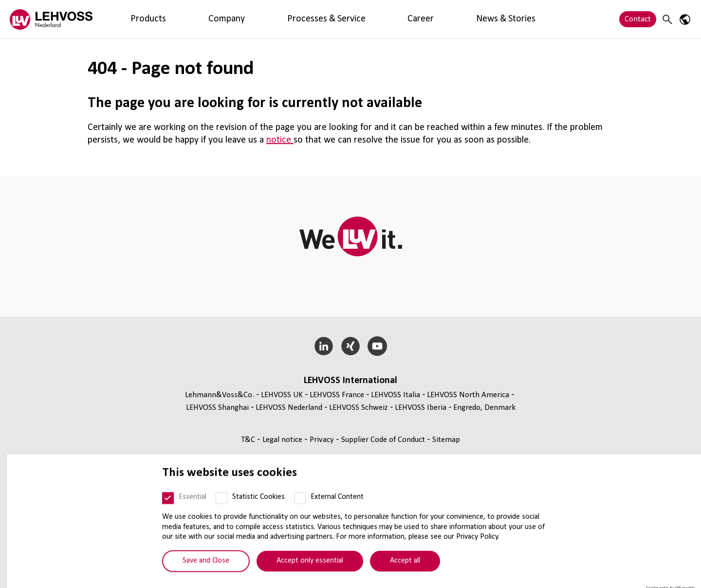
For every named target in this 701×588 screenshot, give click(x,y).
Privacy (323, 440)
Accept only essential (304, 574)
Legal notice (283, 440)
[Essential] (162, 512)
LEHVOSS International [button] (350, 381)
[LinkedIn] (324, 346)
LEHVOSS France (337, 395)
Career (286, 19)
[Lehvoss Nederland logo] (51, 19)
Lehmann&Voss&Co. (220, 395)
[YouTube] (377, 346)
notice (280, 140)
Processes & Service (231, 19)
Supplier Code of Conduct (384, 440)
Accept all (399, 574)
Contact (638, 19)
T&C (249, 440)
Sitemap (446, 440)
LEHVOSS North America (468, 395)
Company (171, 19)
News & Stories (334, 19)
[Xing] (351, 346)
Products (129, 19)
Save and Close (200, 574)
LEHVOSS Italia (396, 395)
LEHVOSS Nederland (289, 408)
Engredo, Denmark (484, 408)
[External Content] (294, 512)
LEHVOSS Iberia (421, 408)
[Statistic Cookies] (215, 512)
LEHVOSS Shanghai (217, 408)
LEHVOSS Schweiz (359, 408)
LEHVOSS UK (282, 395)
